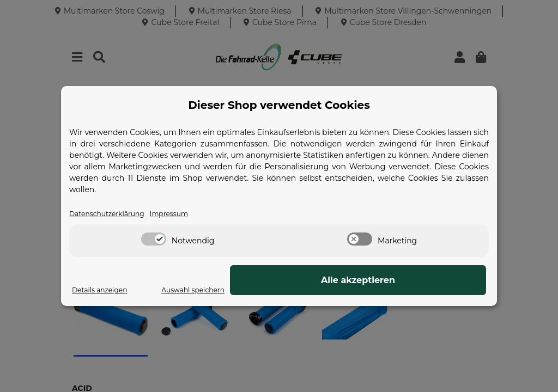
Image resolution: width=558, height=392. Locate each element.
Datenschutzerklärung (112, 214)
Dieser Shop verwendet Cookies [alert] (279, 105)
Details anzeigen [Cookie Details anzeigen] (104, 290)
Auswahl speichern (336, 290)
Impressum (183, 214)
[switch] (154, 240)
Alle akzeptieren (432, 281)
